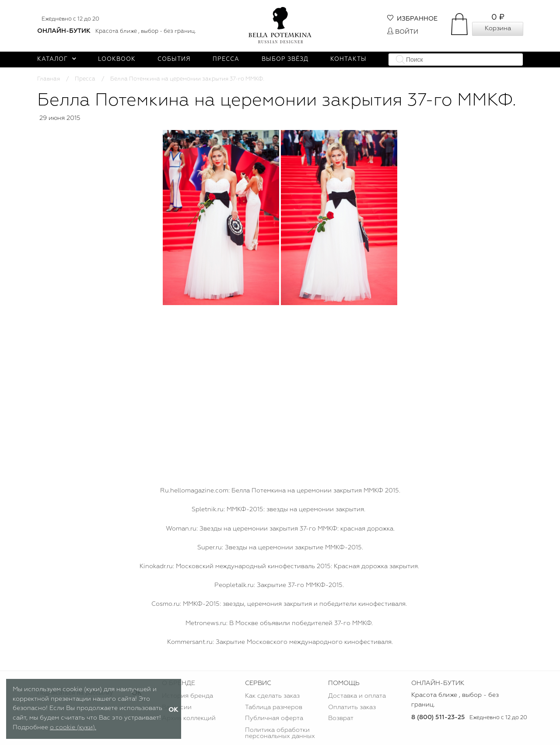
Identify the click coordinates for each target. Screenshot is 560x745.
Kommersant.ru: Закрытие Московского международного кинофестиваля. (280, 642)
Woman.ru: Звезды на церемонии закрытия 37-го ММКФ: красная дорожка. (280, 529)
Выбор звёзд (285, 59)
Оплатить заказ (352, 707)
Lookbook (117, 59)
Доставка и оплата (357, 696)
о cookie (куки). (73, 727)
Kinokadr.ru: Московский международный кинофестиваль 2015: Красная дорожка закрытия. (279, 566)
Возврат (341, 718)
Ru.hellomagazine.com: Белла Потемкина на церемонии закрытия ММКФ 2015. (280, 491)
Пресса (226, 59)
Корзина (498, 28)
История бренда (187, 696)
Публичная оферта (274, 718)
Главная (49, 79)
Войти (403, 32)
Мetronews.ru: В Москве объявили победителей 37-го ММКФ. (279, 623)
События (174, 59)
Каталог (57, 59)
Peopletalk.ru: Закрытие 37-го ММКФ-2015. (279, 585)
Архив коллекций (189, 718)
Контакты (348, 59)
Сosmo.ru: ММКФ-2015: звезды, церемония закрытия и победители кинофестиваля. (279, 604)
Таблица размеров (274, 707)
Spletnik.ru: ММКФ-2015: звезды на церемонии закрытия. (278, 510)
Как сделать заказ (272, 696)
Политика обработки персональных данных (280, 733)
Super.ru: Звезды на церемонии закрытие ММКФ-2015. (280, 548)
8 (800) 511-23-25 (438, 717)
